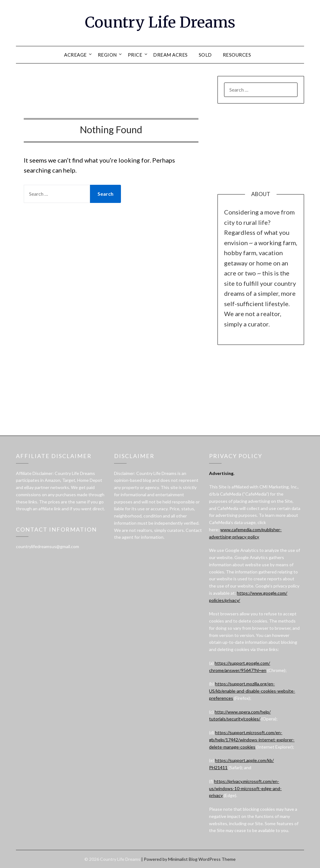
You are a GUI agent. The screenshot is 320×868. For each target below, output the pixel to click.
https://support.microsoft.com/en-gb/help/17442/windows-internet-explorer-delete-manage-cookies (252, 740)
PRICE (135, 55)
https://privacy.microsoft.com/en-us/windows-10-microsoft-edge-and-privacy (245, 788)
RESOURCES (237, 55)
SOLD (205, 55)
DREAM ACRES (170, 55)
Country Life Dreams (160, 22)
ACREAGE (75, 55)
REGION (107, 55)
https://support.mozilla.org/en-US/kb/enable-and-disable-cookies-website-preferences (252, 691)
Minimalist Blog (183, 859)
